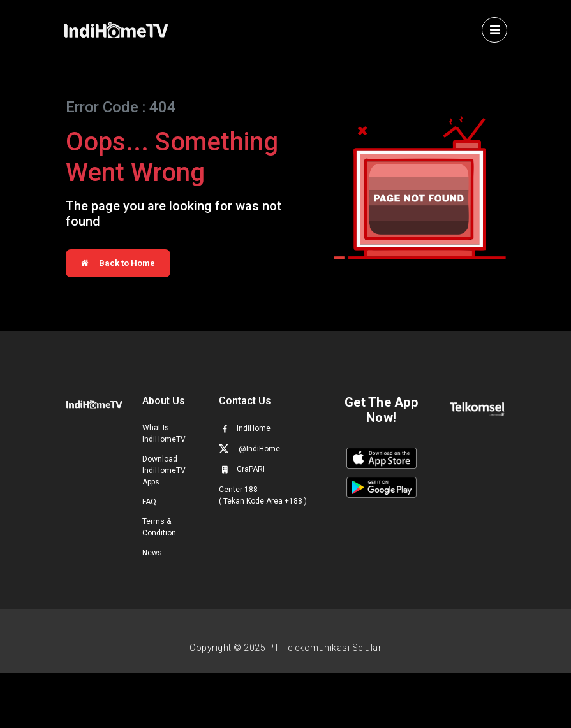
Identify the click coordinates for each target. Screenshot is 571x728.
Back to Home (118, 263)
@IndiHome (249, 448)
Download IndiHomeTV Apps (164, 470)
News (152, 553)
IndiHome (245, 428)
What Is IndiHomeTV (164, 433)
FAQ (149, 502)
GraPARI (242, 469)
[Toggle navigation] (494, 30)
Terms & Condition (159, 527)
